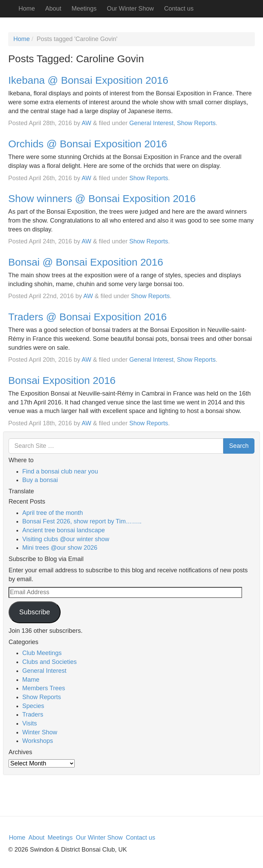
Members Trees (44, 688)
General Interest (152, 123)
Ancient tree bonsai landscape (64, 530)
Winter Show (40, 732)
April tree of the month (53, 513)
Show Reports (196, 123)
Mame (31, 680)
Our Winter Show (130, 9)
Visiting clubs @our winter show (66, 539)
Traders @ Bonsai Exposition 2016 (87, 317)
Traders (33, 715)
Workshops (38, 741)
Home (27, 9)
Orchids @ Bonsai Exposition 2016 (88, 144)
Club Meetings (42, 653)
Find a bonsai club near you (60, 471)
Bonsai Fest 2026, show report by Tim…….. (82, 521)
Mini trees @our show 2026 (60, 548)
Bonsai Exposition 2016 (62, 380)
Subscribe (35, 612)
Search (239, 446)
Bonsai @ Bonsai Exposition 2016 (86, 262)
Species (33, 706)
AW (86, 123)
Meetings (84, 9)
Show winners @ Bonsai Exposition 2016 (102, 198)
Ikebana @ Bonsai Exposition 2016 (88, 80)
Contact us (179, 9)
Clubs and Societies (49, 662)
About (53, 9)
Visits (30, 723)
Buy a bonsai (40, 480)
